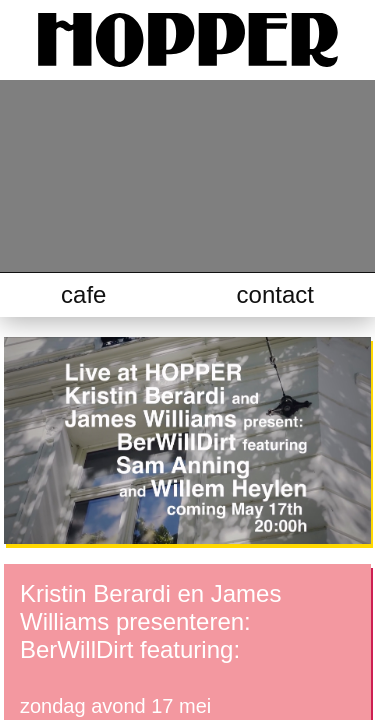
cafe (83, 294)
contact (275, 294)
